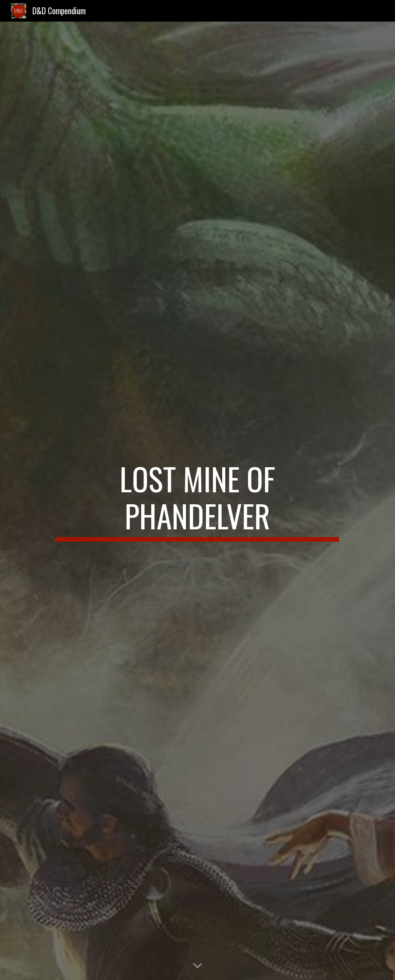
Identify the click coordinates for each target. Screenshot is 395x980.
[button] (197, 966)
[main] (197, 501)
